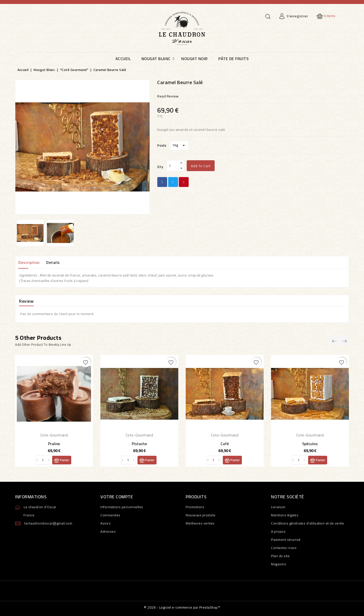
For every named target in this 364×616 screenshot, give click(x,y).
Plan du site (280, 556)
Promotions (195, 507)
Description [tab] (29, 262)
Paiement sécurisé (286, 540)
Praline (54, 444)
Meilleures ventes (200, 523)
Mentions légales (285, 515)
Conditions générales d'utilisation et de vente (307, 523)
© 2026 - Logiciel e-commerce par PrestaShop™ (182, 607)
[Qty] (173, 166)
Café (225, 444)
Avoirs (105, 523)
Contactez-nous (284, 548)
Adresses (108, 531)
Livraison (278, 507)
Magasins (279, 564)
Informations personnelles (122, 507)
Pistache (139, 444)
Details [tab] (53, 262)
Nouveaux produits (201, 515)
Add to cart (201, 166)
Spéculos (310, 444)
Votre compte (117, 497)
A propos (278, 531)
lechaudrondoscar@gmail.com (48, 523)
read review (168, 96)
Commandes (110, 515)
